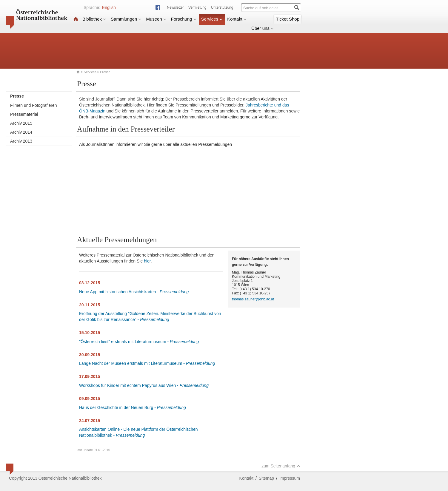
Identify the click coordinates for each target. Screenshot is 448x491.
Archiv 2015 (21, 123)
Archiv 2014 (21, 132)
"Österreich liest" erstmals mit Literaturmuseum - (139, 342)
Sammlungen (126, 19)
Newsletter (175, 7)
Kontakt (237, 19)
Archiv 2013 (21, 141)
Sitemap (266, 478)
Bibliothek (94, 19)
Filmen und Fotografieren (33, 105)
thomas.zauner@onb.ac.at (253, 299)
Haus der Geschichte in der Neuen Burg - (133, 407)
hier (147, 261)
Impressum (290, 478)
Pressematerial (24, 114)
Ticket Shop (288, 19)
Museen (156, 19)
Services (212, 19)
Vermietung (197, 7)
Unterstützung (222, 7)
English (109, 7)
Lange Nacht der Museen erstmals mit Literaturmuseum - (147, 363)
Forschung (184, 19)
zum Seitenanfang (281, 466)
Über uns (263, 28)
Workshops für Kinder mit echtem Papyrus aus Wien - (144, 385)
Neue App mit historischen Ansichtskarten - (134, 292)
